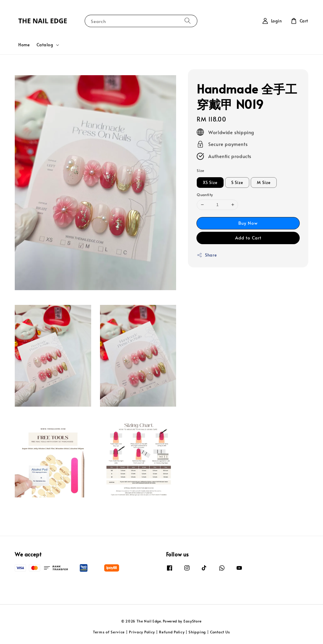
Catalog (45, 45)
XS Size (210, 182)
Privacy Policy (142, 632)
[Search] (188, 21)
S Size (237, 182)
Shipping (197, 632)
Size (201, 170)
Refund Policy (172, 632)
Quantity (205, 195)
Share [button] (207, 255)
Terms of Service (109, 632)
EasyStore (193, 621)
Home (24, 45)
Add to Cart (248, 238)
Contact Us (220, 632)
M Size (264, 182)
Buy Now (248, 223)
